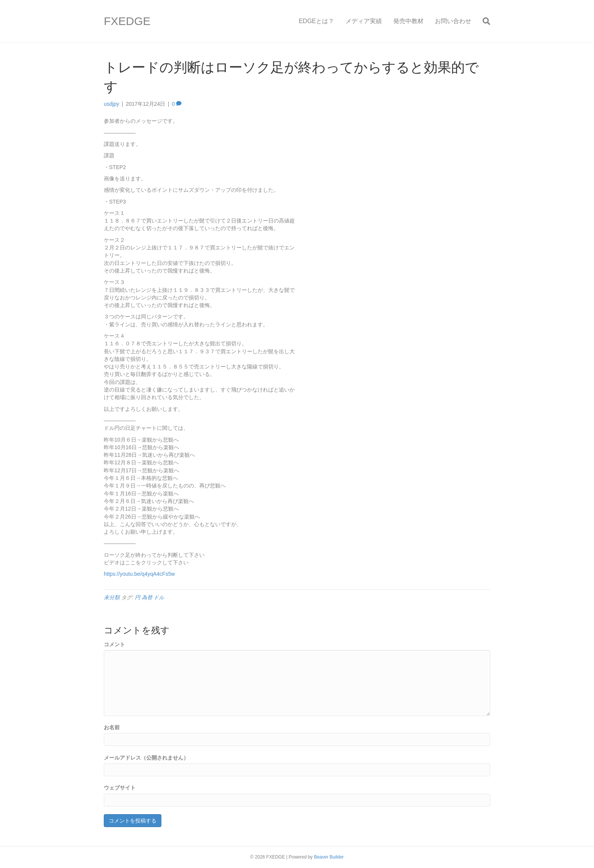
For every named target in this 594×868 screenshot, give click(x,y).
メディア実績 (364, 21)
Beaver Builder (329, 857)
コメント (114, 644)
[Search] (484, 21)
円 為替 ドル (150, 597)
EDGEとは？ (317, 21)
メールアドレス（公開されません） (146, 758)
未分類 (112, 597)
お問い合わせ (453, 21)
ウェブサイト (120, 788)
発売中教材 (408, 21)
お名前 (112, 727)
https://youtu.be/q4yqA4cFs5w (139, 574)
